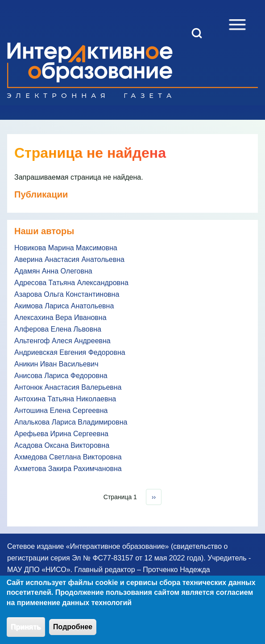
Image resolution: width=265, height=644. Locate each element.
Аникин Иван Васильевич (56, 364)
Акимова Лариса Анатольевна (64, 306)
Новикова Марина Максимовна (66, 248)
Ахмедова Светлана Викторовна (68, 457)
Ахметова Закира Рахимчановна (68, 469)
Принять (26, 631)
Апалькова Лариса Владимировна (71, 422)
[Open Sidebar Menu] (237, 25)
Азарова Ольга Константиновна (67, 294)
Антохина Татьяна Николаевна (65, 399)
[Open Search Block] (197, 33)
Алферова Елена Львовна (58, 329)
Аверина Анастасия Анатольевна (69, 259)
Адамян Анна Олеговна (53, 271)
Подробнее (73, 631)
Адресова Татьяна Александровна (71, 283)
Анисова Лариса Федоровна (61, 376)
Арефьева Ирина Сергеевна (61, 434)
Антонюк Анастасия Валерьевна (68, 387)
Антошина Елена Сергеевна (61, 410)
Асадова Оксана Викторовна (62, 445)
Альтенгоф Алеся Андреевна (62, 341)
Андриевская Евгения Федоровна (70, 352)
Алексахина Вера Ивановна (60, 318)
